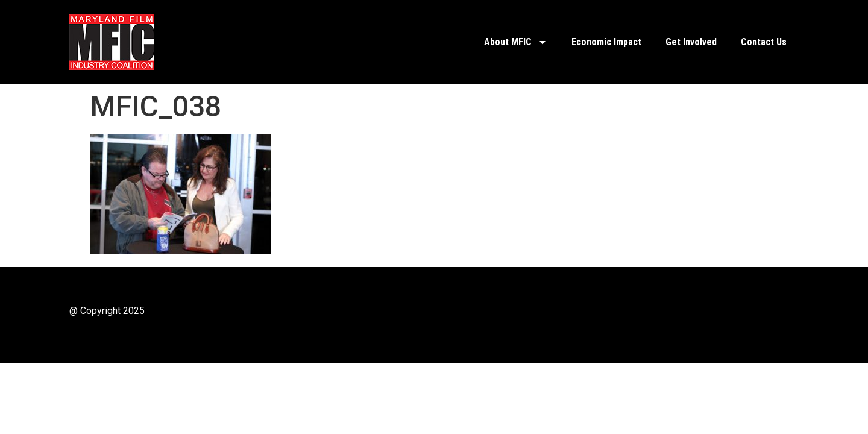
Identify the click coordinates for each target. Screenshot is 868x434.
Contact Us (764, 42)
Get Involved (691, 42)
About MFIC (516, 42)
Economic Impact (606, 42)
